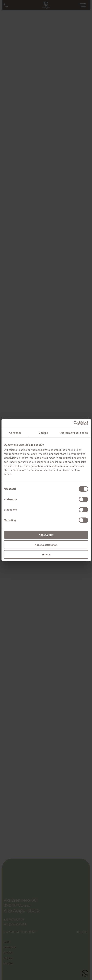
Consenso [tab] (15, 433)
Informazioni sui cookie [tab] (74, 433)
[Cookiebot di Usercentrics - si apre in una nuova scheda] (73, 423)
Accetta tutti (46, 535)
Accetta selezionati (46, 545)
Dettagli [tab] (43, 433)
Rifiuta (46, 555)
